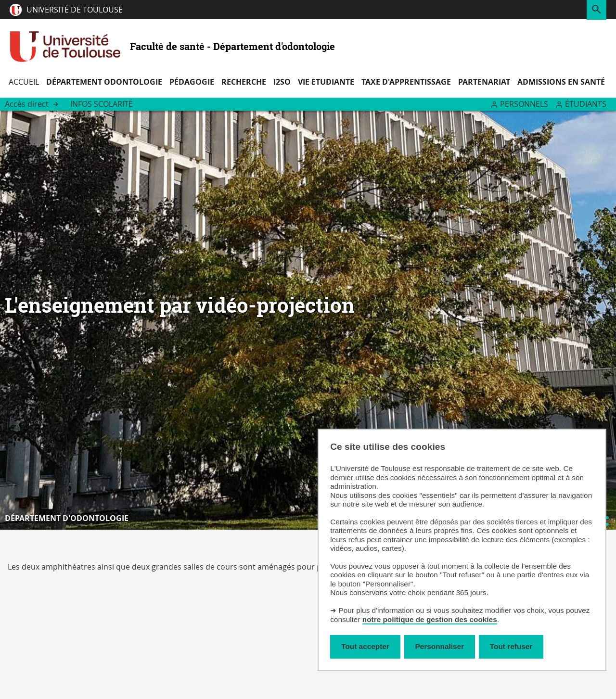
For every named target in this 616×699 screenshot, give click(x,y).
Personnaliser (440, 646)
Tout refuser (511, 646)
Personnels (524, 104)
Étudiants (586, 104)
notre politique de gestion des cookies (430, 619)
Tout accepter (365, 646)
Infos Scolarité (102, 104)
